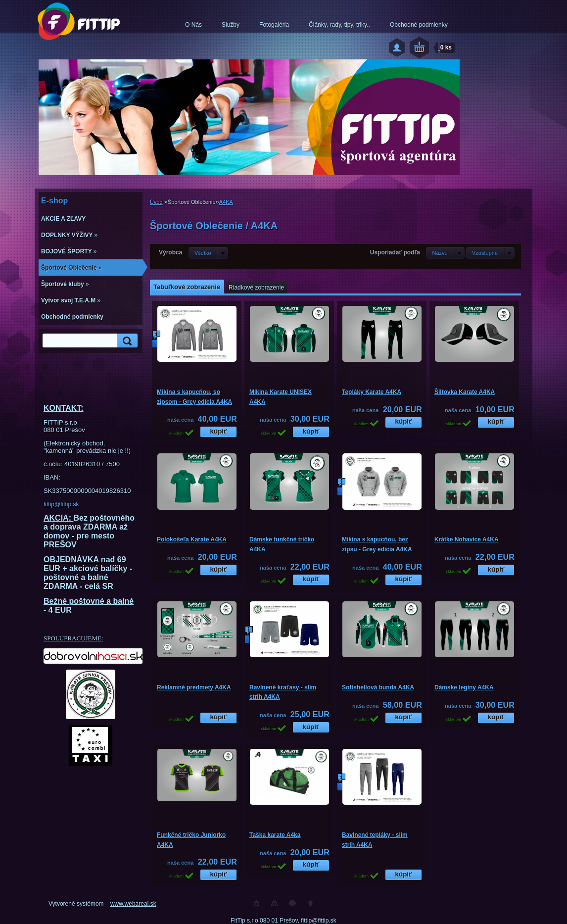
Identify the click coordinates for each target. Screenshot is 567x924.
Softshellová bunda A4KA (378, 687)
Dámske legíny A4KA (464, 687)
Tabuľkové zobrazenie (187, 287)
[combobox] (445, 253)
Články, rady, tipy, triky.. (339, 25)
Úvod (156, 202)
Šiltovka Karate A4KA (465, 392)
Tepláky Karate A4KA (372, 392)
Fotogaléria (274, 25)
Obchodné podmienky (419, 25)
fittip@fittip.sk (61, 504)
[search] (126, 341)
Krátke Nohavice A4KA (467, 539)
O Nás (193, 25)
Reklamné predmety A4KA (194, 687)
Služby (231, 25)
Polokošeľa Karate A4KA (192, 539)
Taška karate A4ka (275, 835)
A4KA (226, 202)
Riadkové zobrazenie (256, 288)
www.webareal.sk (133, 904)
